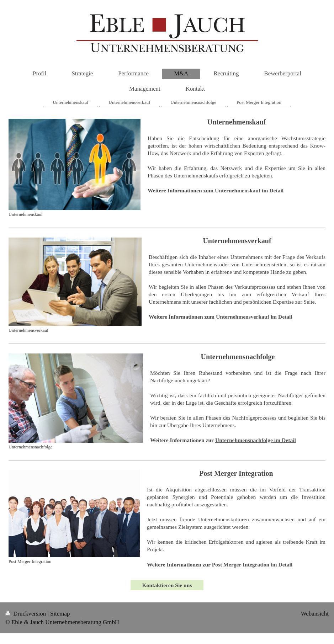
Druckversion (26, 614)
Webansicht (315, 614)
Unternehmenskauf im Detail (249, 190)
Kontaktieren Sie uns (167, 585)
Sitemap (60, 614)
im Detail (256, 440)
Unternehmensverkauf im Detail (254, 317)
